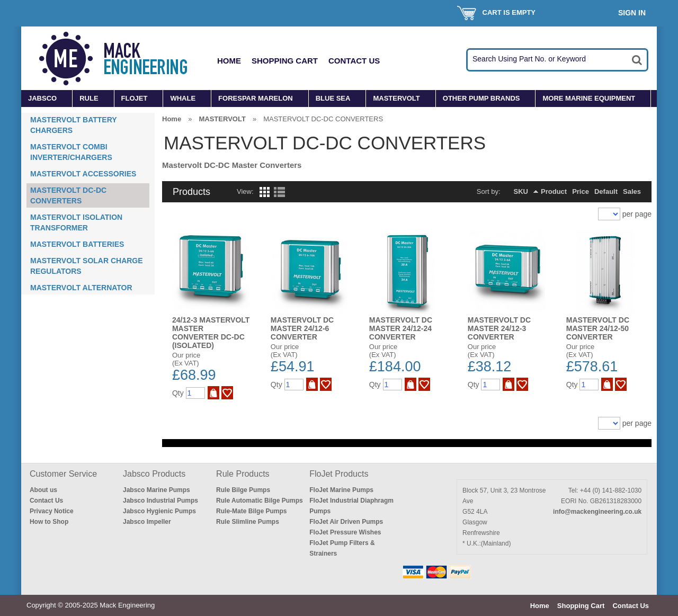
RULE (89, 98)
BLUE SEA (333, 98)
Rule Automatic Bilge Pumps (260, 501)
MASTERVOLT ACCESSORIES (83, 174)
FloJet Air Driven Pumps (346, 522)
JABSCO (42, 98)
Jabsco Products (154, 474)
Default (606, 191)
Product (554, 191)
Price (581, 191)
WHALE (183, 98)
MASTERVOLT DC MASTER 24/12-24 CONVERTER (401, 328)
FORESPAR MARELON (256, 98)
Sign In (632, 13)
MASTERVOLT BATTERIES (77, 244)
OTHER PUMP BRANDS (481, 98)
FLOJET (135, 98)
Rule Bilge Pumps (243, 490)
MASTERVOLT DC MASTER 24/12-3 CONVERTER (499, 328)
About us (43, 490)
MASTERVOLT (396, 98)
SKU (521, 191)
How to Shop (49, 522)
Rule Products (243, 474)
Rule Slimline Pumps (248, 522)
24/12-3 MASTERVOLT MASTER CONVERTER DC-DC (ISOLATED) (211, 333)
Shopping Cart (285, 61)
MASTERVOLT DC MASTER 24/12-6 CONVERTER (302, 328)
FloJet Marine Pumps (341, 490)
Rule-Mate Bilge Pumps (251, 511)
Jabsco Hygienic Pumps (159, 511)
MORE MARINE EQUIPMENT (589, 98)
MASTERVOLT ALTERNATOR (81, 288)
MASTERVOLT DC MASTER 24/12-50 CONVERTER (598, 328)
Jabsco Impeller (147, 522)
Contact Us (354, 61)
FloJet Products (339, 474)
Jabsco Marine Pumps (157, 490)
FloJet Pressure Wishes (345, 532)
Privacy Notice (52, 511)
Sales (632, 191)
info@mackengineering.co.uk (597, 512)
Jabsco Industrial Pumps (160, 501)
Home (229, 61)
